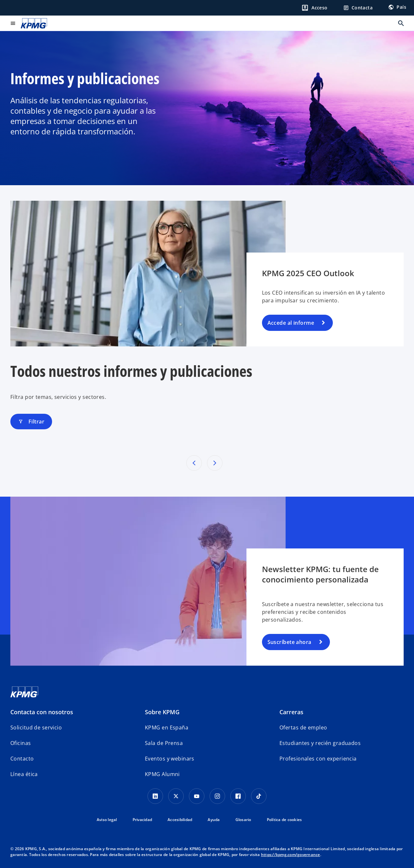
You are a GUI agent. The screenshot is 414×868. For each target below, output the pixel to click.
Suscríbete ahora (289, 642)
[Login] (314, 8)
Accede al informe (291, 323)
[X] (176, 796)
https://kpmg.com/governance (291, 855)
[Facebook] (238, 796)
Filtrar (31, 422)
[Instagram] (217, 796)
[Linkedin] (155, 796)
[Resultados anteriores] (194, 463)
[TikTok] (259, 796)
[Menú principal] (13, 23)
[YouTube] (197, 796)
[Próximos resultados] (215, 463)
